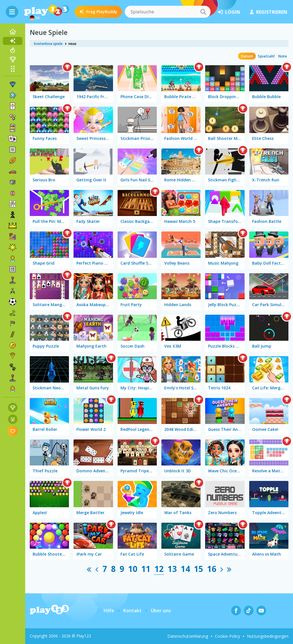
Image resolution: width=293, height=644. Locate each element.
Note (283, 56)
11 (146, 569)
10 (133, 569)
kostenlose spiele (48, 44)
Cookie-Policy (227, 636)
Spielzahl (266, 56)
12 (159, 569)
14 (185, 569)
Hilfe (109, 611)
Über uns (161, 611)
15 (199, 569)
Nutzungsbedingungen (268, 636)
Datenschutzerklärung (188, 636)
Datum (247, 56)
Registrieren (269, 12)
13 (172, 569)
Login (229, 12)
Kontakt (132, 611)
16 (212, 569)
